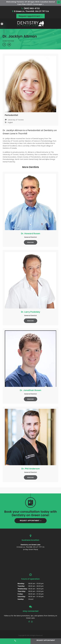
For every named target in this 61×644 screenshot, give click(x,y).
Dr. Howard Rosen (31, 234)
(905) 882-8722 (32, 8)
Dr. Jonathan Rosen (30, 390)
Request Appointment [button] (30, 16)
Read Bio (31, 242)
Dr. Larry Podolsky (31, 312)
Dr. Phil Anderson (31, 469)
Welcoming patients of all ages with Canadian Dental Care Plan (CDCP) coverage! (31, 3)
